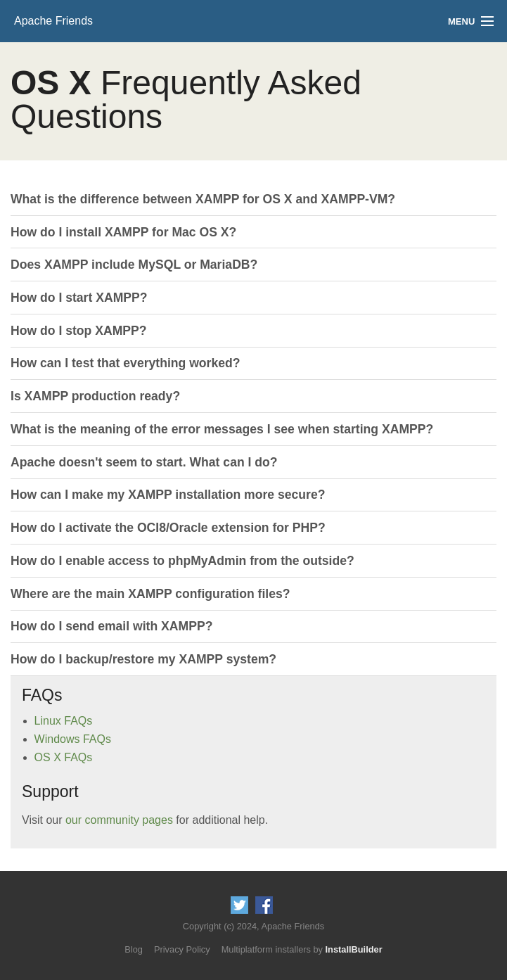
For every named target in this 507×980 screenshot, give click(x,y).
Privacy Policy (182, 949)
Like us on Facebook (264, 905)
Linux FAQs (64, 721)
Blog (134, 949)
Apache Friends (53, 21)
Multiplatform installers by (302, 949)
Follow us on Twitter (239, 905)
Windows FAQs (73, 739)
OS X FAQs (64, 757)
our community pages (119, 820)
